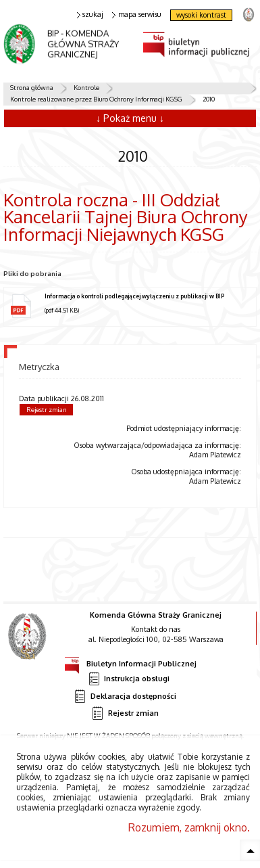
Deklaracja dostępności (125, 696)
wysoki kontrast (201, 15)
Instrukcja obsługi (129, 679)
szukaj (90, 15)
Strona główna (32, 87)
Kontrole (86, 87)
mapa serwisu (137, 15)
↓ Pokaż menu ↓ (130, 118)
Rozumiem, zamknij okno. (189, 827)
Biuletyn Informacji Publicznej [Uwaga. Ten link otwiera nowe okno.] (130, 662)
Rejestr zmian (47, 409)
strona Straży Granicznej (248, 14)
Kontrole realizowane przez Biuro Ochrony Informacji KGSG (96, 99)
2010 (209, 99)
